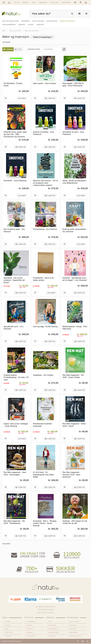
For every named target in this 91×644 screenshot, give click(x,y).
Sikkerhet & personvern (75, 636)
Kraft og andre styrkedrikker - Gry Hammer (75, 231)
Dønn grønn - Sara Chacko (45, 84)
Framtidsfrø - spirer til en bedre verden (44, 279)
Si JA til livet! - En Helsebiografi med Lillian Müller (44, 475)
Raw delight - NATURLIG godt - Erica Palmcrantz (73, 85)
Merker (7, 629)
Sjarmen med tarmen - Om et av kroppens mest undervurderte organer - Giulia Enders (45, 184)
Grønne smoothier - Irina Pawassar (44, 134)
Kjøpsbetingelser (74, 633)
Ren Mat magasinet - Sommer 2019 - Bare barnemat (71, 475)
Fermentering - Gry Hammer (45, 230)
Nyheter (25, 2)
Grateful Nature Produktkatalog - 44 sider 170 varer (16, 378)
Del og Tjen (54, 2)
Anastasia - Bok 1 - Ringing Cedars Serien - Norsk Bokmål (45, 524)
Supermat (29, 626)
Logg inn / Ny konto (74, 622)
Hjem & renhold (31, 636)
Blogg (50, 622)
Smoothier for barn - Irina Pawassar (73, 134)
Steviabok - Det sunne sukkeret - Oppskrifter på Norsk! (14, 281)
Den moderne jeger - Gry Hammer (14, 231)
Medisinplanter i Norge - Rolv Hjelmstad (75, 328)
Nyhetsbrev (43, 2)
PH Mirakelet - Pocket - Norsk (13, 85)
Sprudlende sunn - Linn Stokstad (14, 328)
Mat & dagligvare (31, 622)
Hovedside (8, 622)
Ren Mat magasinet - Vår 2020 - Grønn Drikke (73, 377)
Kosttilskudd (30, 629)
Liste (17, 50)
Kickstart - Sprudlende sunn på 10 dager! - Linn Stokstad (75, 279)
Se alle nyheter (9, 633)
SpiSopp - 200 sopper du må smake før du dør (75, 523)
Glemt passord (73, 626)
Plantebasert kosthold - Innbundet (43, 425)
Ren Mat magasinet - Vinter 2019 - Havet (74, 425)
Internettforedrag (53, 629)
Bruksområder (52, 626)
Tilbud (34, 2)
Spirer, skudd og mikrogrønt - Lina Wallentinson (75, 182)
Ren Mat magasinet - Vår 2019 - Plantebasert (14, 523)
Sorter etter (34, 50)
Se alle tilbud (8, 636)
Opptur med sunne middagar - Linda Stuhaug (16, 425)
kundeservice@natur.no (45, 607)
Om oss (17, 2)
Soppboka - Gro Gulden (43, 376)
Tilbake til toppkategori (42, 37)
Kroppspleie (30, 633)
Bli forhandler (66, 2)
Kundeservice (73, 629)
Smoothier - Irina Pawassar (15, 181)
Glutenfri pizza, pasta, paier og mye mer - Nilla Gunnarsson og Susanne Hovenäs (15, 136)
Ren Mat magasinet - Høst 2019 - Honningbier (15, 474)
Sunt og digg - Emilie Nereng (45, 327)
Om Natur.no (8, 626)
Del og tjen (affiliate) (54, 633)
